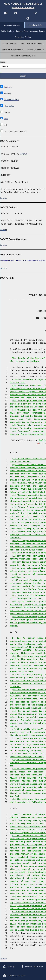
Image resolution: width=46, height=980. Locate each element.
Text (6, 119)
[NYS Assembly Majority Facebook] (16, 14)
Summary (8, 87)
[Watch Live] (6, 14)
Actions (7, 93)
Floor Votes (9, 106)
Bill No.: (3, 62)
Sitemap (9, 966)
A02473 (24, 154)
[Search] (28, 19)
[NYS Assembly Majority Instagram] (36, 14)
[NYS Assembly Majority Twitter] (26, 14)
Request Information (32, 966)
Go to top (3, 198)
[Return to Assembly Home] (23, 6)
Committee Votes (11, 100)
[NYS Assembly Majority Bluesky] (18, 19)
